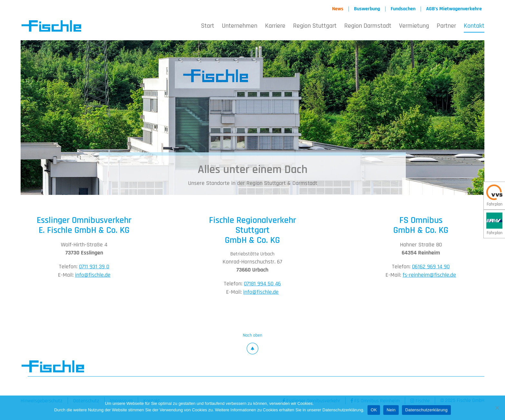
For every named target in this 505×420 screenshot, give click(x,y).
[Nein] (497, 408)
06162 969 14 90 (431, 267)
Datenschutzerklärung (426, 410)
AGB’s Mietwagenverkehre (454, 9)
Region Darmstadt (368, 26)
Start (208, 26)
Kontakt (474, 26)
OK (374, 410)
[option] (252, 118)
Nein (391, 410)
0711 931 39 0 (94, 267)
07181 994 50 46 (262, 285)
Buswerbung (367, 9)
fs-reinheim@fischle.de (429, 276)
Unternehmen (240, 26)
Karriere (275, 26)
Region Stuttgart (315, 26)
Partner (446, 26)
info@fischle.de (93, 276)
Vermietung (414, 26)
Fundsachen (403, 9)
